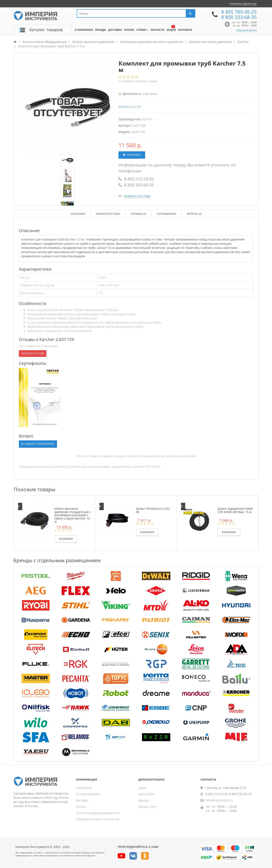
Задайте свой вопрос (38, 444)
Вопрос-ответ (148, 807)
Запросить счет (130, 106)
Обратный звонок (247, 30)
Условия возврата (88, 794)
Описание (78, 214)
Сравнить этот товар (137, 196)
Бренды (144, 800)
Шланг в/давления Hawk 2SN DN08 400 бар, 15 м (235, 510)
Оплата (81, 807)
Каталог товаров (46, 30)
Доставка (82, 800)
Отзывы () (138, 214)
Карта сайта (146, 794)
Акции (142, 788)
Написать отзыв (146, 81)
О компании (84, 788)
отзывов (126, 81)
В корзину (66, 539)
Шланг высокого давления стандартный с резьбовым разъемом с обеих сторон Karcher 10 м (73, 515)
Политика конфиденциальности (98, 813)
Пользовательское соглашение (98, 819)
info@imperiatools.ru (219, 800)
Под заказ (132, 155)
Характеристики (108, 214)
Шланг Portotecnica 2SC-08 (153, 510)
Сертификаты (166, 214)
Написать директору (243, 4)
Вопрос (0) (194, 214)
